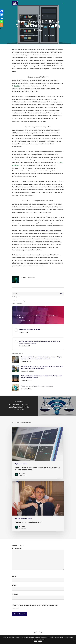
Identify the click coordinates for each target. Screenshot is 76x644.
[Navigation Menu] (63, 3)
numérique (24, 464)
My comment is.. (18, 548)
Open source (44, 231)
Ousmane (26, 35)
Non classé (42, 16)
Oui (36, 641)
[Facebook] (2, 11)
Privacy (30, 519)
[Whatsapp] (2, 21)
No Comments (49, 35)
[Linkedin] (2, 18)
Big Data (33, 16)
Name (15, 576)
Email (15, 585)
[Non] (74, 640)
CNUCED (17, 86)
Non (40, 641)
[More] (2, 25)
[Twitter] (2, 15)
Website (15, 594)
